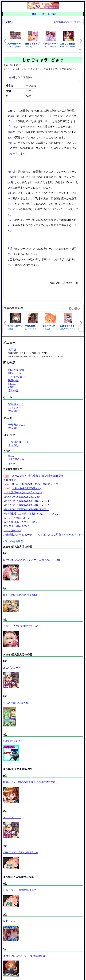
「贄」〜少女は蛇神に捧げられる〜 (23, 626)
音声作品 (13, 391)
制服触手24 (10, 480)
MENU (52, 14)
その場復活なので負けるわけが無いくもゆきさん (32, 514)
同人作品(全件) (17, 370)
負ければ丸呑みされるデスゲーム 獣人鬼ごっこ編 (31, 560)
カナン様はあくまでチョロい (20, 522)
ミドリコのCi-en (16, 459)
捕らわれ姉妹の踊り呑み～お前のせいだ (35, 484)
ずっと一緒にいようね (16, 703)
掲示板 (12, 350)
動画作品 (13, 380)
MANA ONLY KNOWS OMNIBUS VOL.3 (26, 501)
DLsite (75, 309)
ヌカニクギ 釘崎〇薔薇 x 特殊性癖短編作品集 (38, 476)
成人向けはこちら (61, 22)
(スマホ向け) (19, 377)
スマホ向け (15, 408)
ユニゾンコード (12, 668)
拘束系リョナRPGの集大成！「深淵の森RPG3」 (30, 782)
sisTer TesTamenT (12, 741)
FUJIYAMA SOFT (68, 47)
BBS (43, 14)
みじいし (29, 47)
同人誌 (12, 384)
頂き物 (12, 464)
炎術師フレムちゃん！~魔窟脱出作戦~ (25, 956)
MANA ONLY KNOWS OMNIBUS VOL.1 (26, 509)
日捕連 (10, 329)
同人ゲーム (15, 373)
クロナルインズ (12, 530)
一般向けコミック (19, 442)
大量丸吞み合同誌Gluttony (27, 488)
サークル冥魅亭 (14, 47)
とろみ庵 (46, 329)
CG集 (11, 387)
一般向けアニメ (17, 425)
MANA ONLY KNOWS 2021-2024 (22, 497)
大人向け (13, 411)
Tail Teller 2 (9, 921)
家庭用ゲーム (16, 404)
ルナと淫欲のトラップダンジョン (23, 492)
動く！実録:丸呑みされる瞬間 (20, 595)
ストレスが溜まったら (16, 518)
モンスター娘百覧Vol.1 (16, 526)
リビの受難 (30, 326)
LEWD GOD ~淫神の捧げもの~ (20, 852)
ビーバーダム (31, 329)
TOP (34, 14)
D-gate (11, 456)
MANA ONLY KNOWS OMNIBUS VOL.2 (26, 505)
